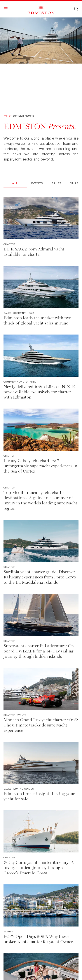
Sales (56, 183)
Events (37, 183)
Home (7, 116)
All (15, 183)
